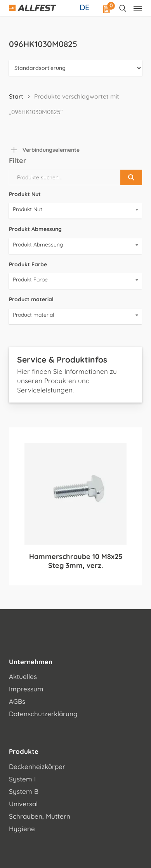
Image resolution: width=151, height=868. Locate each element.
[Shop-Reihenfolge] (75, 68)
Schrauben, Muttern (40, 816)
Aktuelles (23, 676)
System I (22, 779)
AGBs (17, 701)
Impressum (26, 689)
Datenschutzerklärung (43, 714)
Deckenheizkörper (37, 766)
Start (16, 96)
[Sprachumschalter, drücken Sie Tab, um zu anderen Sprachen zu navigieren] (85, 7)
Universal (23, 804)
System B (24, 791)
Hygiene (22, 829)
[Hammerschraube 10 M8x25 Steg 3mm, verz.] (75, 494)
